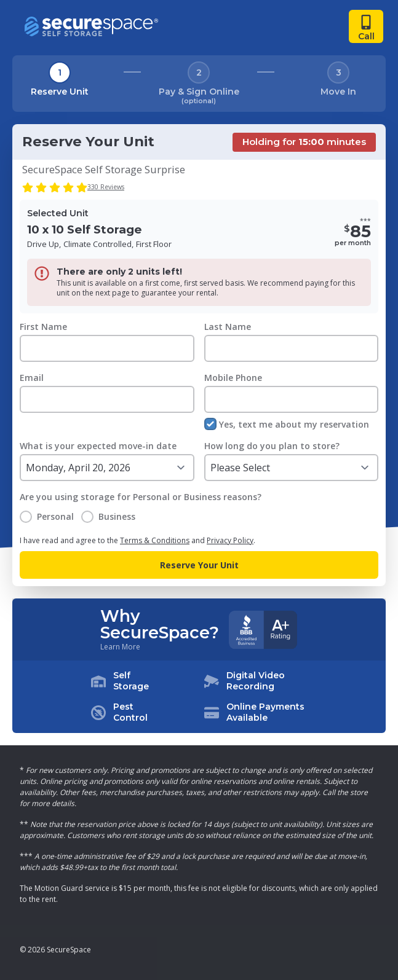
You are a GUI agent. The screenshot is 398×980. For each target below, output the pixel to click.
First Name (43, 327)
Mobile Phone (233, 378)
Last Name (228, 327)
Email (32, 378)
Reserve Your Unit (199, 565)
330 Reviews (106, 187)
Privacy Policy (230, 540)
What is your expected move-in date (98, 446)
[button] (199, 697)
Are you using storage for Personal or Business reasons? (141, 497)
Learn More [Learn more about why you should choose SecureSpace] (120, 647)
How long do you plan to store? (272, 446)
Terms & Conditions (155, 540)
